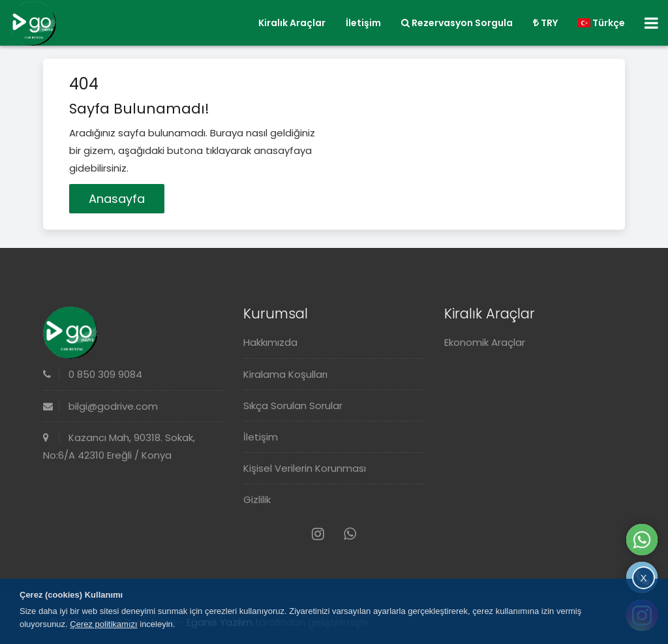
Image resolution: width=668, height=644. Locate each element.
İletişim (363, 23)
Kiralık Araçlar (292, 23)
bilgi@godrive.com (100, 406)
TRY (545, 23)
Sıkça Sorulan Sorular (293, 406)
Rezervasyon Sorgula (457, 23)
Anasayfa (117, 199)
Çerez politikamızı (103, 624)
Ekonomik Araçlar (485, 342)
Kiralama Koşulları (285, 374)
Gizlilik (257, 499)
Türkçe (601, 23)
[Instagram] (318, 534)
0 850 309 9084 (93, 374)
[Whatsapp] (350, 534)
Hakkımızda (270, 342)
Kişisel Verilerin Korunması (305, 468)
